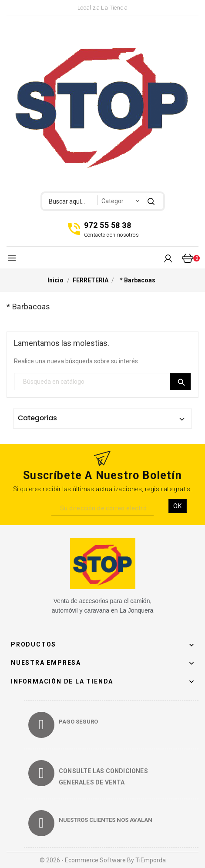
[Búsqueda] (102, 382)
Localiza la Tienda (102, 8)
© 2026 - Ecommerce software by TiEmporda (103, 860)
